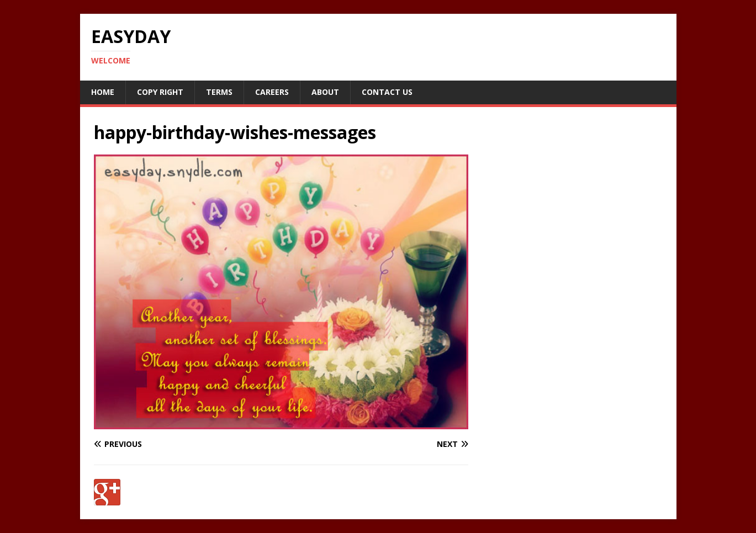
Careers (272, 92)
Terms (219, 92)
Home (103, 92)
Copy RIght (160, 92)
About (325, 92)
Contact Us (387, 92)
